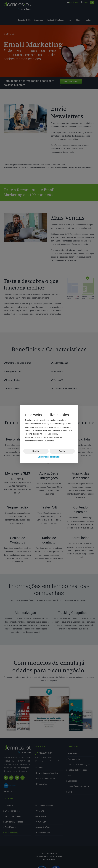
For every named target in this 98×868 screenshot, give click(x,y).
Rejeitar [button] (36, 451)
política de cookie (50, 434)
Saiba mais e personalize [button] (49, 457)
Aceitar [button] (62, 451)
